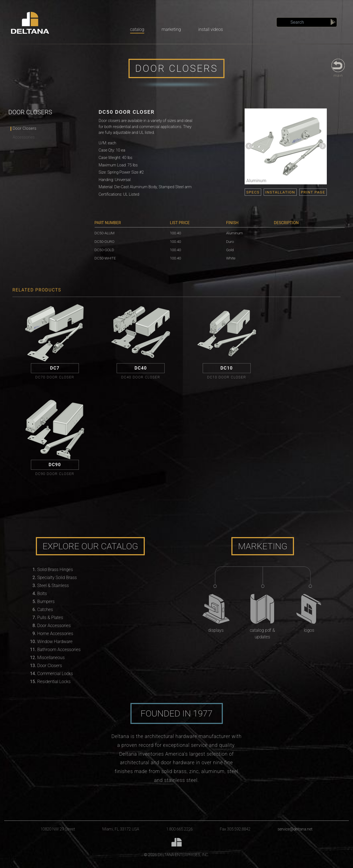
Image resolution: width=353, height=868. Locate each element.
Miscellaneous (51, 658)
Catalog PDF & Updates (263, 634)
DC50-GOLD (104, 250)
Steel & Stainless (53, 586)
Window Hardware (55, 642)
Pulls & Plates (50, 618)
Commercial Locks (55, 674)
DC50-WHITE (105, 258)
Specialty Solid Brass (57, 578)
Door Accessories (54, 626)
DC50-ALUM (105, 233)
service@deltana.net (295, 829)
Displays (216, 630)
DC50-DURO (105, 241)
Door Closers (25, 128)
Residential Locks (54, 682)
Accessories (24, 137)
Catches (45, 610)
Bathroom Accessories (59, 650)
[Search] (307, 22)
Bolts (42, 594)
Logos (309, 630)
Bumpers (46, 602)
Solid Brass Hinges (55, 570)
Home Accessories (55, 634)
